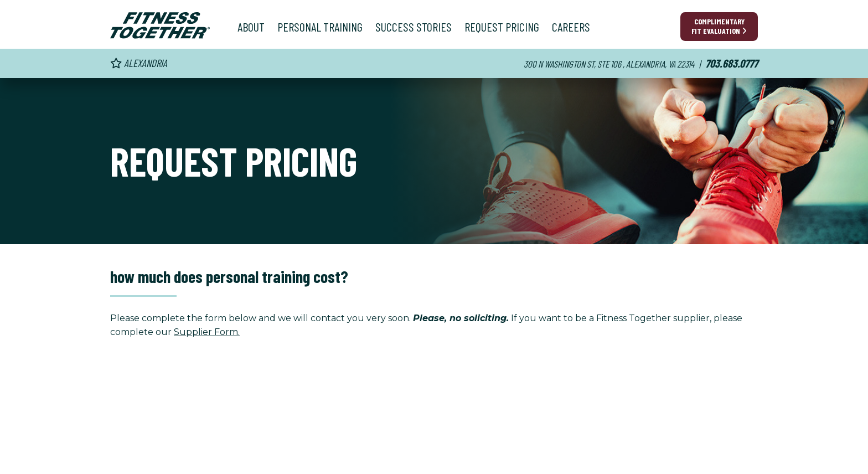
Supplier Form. (207, 332)
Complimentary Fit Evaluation (719, 26)
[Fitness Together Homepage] (160, 25)
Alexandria (139, 63)
